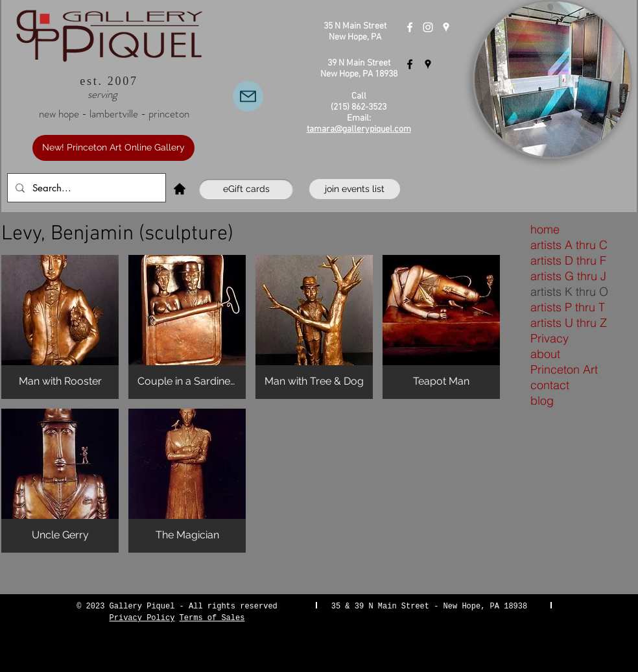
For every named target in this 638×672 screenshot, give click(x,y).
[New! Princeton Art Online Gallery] (113, 148)
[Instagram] (428, 27)
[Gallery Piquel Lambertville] (410, 64)
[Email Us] (248, 96)
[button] (60, 327)
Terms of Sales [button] (212, 618)
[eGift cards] (246, 189)
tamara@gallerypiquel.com (359, 129)
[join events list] (355, 189)
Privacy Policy (142, 618)
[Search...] (85, 188)
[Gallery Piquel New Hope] (410, 27)
